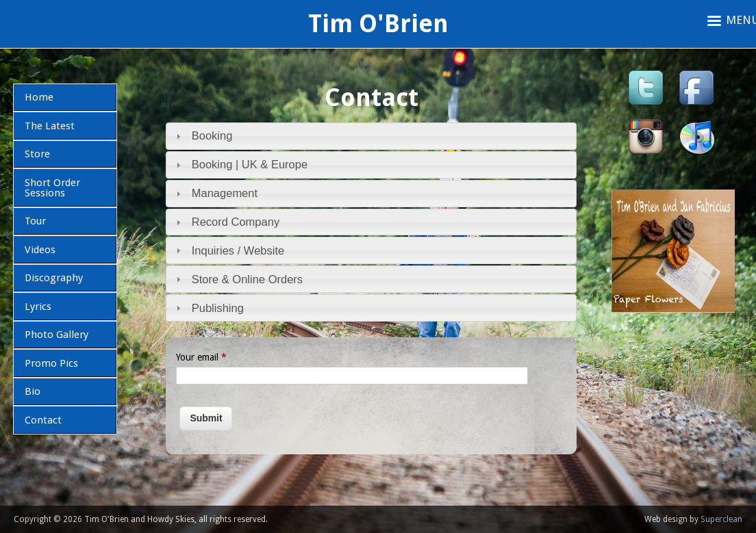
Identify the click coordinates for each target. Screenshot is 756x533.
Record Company (236, 222)
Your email (201, 357)
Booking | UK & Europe (250, 164)
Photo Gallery (56, 335)
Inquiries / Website (238, 250)
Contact (43, 420)
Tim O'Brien (378, 24)
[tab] (371, 136)
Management (225, 193)
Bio (33, 391)
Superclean (721, 519)
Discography (54, 278)
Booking (212, 135)
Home (39, 97)
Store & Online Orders (247, 279)
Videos (40, 250)
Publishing (218, 308)
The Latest (50, 126)
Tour (35, 221)
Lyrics (38, 307)
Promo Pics (51, 363)
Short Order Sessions (52, 188)
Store (37, 154)
